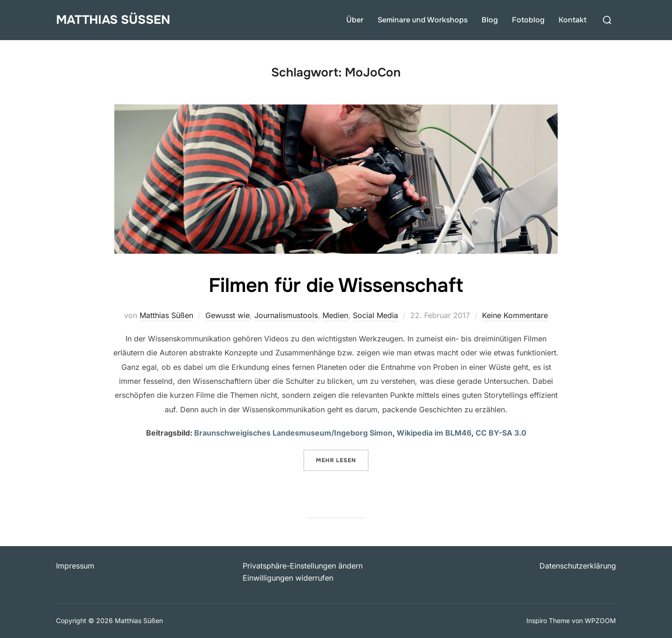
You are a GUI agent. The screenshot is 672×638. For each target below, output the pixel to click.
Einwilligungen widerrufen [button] (288, 578)
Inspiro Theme (548, 621)
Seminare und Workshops (423, 20)
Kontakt (573, 20)
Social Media (375, 315)
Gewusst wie (227, 315)
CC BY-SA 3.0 (501, 433)
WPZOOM (600, 621)
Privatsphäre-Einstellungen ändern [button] (303, 566)
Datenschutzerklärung (578, 566)
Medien (335, 315)
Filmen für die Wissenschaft (336, 285)
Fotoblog (528, 20)
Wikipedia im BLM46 (434, 433)
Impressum (75, 566)
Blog (490, 20)
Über (355, 20)
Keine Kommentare (515, 315)
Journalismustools (286, 315)
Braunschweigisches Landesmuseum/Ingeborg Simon (293, 433)
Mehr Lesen (342, 459)
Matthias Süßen (113, 20)
